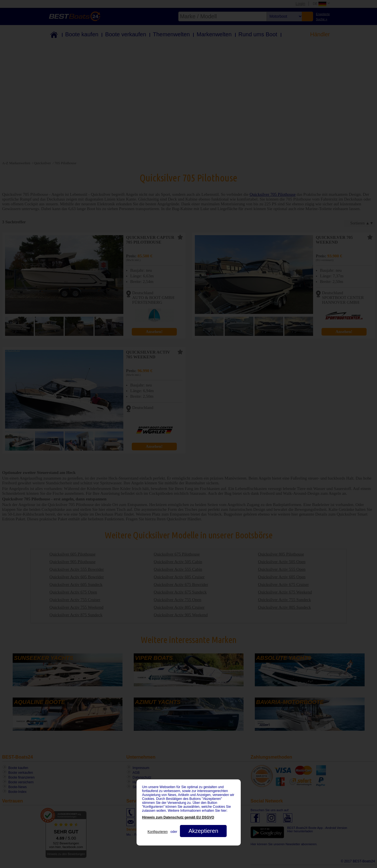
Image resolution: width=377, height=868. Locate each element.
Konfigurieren (158, 832)
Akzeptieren (203, 831)
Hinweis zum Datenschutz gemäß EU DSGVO (178, 817)
